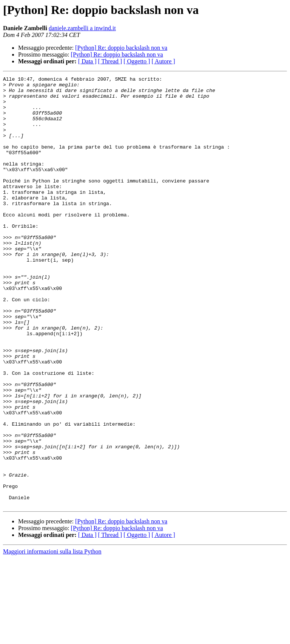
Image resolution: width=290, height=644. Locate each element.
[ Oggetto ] (137, 61)
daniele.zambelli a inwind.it (82, 28)
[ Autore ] (163, 61)
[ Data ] (87, 61)
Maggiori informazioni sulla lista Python (52, 637)
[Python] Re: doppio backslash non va (121, 48)
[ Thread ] (110, 61)
